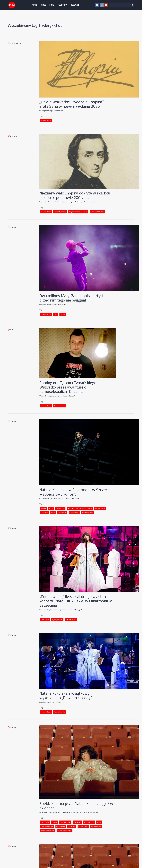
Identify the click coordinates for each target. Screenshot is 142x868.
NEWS (35, 5)
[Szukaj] (132, 5)
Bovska (43, 508)
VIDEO (43, 5)
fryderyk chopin (46, 121)
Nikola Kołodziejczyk (48, 831)
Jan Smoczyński (89, 822)
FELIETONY (62, 5)
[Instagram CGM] (102, 5)
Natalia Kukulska (88, 513)
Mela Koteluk (62, 513)
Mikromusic (72, 826)
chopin (51, 508)
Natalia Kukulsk (96, 826)
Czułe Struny (60, 508)
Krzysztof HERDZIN (47, 826)
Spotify (63, 314)
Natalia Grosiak (74, 513)
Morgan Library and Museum (78, 212)
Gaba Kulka (44, 513)
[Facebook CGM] (97, 5)
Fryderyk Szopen (60, 212)
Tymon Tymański (60, 406)
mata (56, 314)
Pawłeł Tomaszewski (65, 831)
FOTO (52, 5)
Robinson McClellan (97, 212)
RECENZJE (75, 5)
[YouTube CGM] (106, 5)
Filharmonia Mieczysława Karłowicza (80, 508)
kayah (53, 513)
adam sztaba (45, 822)
